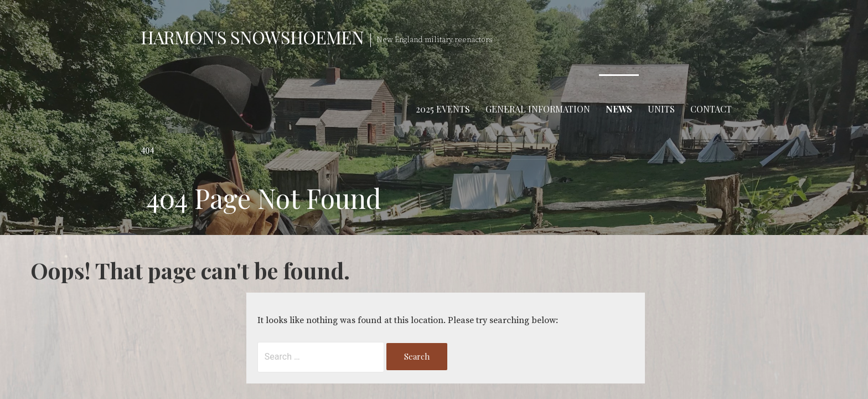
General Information (538, 109)
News (619, 109)
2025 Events (443, 109)
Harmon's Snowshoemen (252, 37)
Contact (711, 109)
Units (661, 109)
